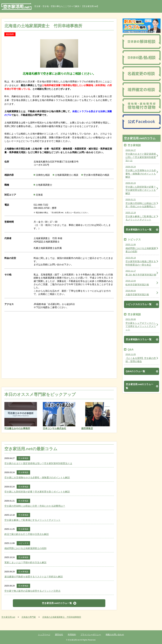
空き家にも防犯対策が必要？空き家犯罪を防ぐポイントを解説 (37, 492)
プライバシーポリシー (91, 635)
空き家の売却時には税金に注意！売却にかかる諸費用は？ (35, 506)
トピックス (23, 543)
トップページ (44, 635)
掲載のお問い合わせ (115, 635)
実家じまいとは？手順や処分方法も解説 (25, 562)
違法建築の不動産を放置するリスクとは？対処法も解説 (34, 577)
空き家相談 (23, 458)
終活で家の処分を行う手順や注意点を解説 (27, 534)
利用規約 (72, 635)
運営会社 (59, 635)
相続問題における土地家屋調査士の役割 (25, 548)
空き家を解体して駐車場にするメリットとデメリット (32, 520)
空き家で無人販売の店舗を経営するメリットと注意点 (32, 591)
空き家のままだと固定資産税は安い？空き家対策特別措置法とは (38, 463)
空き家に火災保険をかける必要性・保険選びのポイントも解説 (37, 478)
